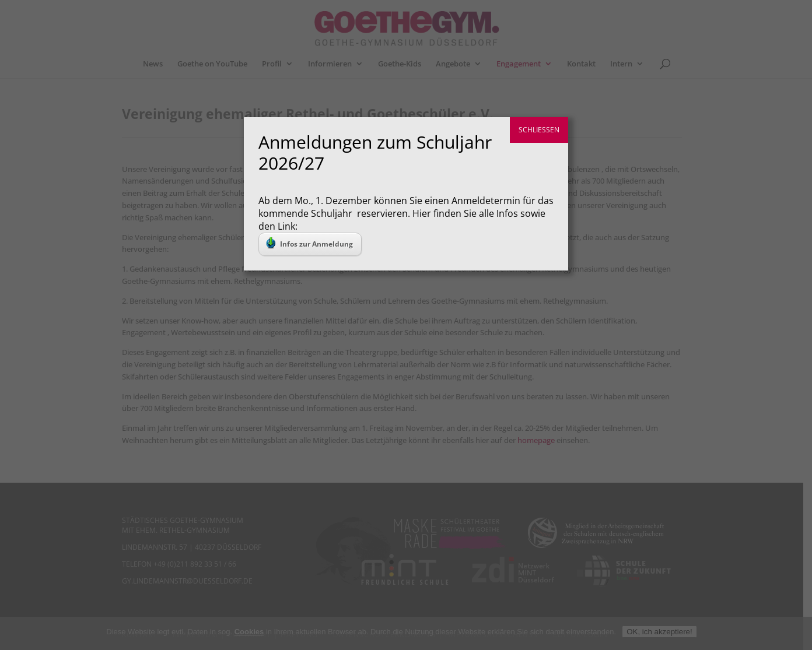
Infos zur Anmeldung (309, 243)
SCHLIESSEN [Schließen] (539, 130)
